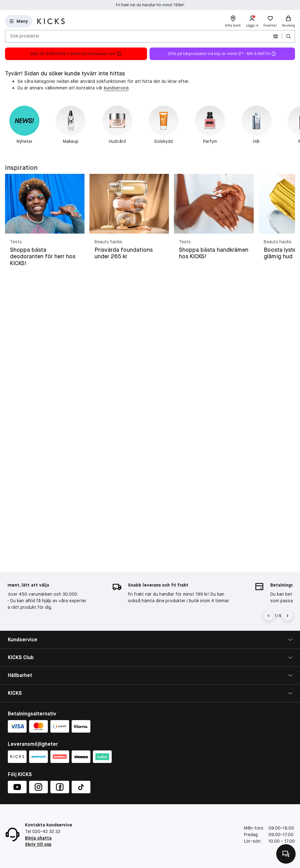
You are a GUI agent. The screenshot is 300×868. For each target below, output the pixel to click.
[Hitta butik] (233, 21)
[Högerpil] (287, 616)
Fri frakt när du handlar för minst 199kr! (150, 5)
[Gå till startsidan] (51, 21)
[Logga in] (252, 21)
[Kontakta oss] (286, 854)
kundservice (116, 88)
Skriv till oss (38, 844)
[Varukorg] (288, 21)
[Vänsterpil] (268, 616)
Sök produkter (25, 36)
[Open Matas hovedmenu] (19, 21)
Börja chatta (38, 838)
